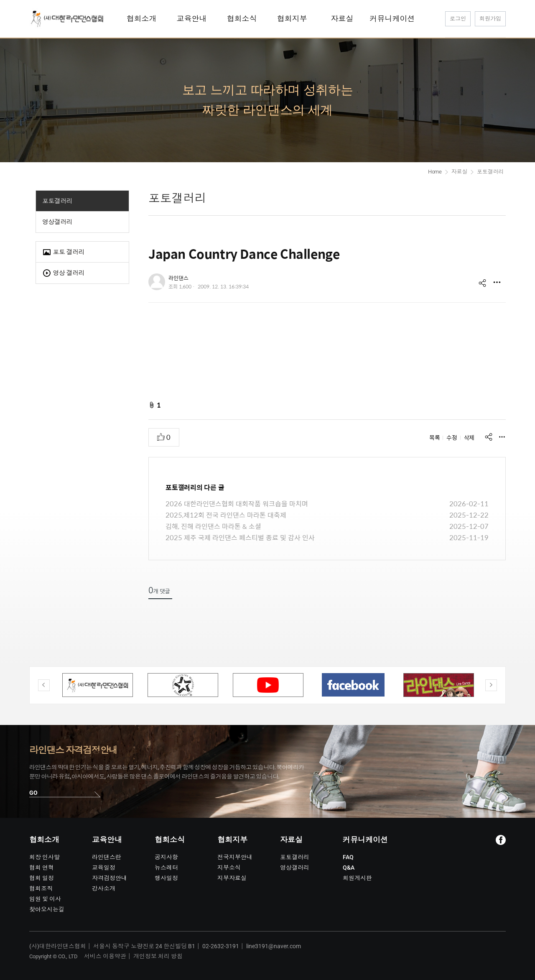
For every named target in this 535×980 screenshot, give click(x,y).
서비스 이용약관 (105, 956)
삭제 (469, 437)
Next (491, 685)
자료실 (459, 172)
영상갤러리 (57, 222)
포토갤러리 (57, 201)
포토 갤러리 (63, 252)
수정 (452, 437)
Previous (44, 685)
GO (33, 793)
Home (435, 172)
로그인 (458, 19)
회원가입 (490, 19)
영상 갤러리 (63, 273)
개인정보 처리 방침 (158, 956)
